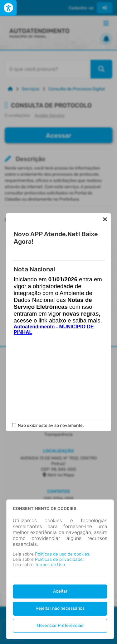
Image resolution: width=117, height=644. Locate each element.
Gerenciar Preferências (60, 625)
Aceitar (60, 591)
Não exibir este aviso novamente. (51, 425)
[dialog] (60, 569)
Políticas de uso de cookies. (63, 554)
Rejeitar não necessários (60, 608)
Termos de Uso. (50, 565)
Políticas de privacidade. (59, 559)
